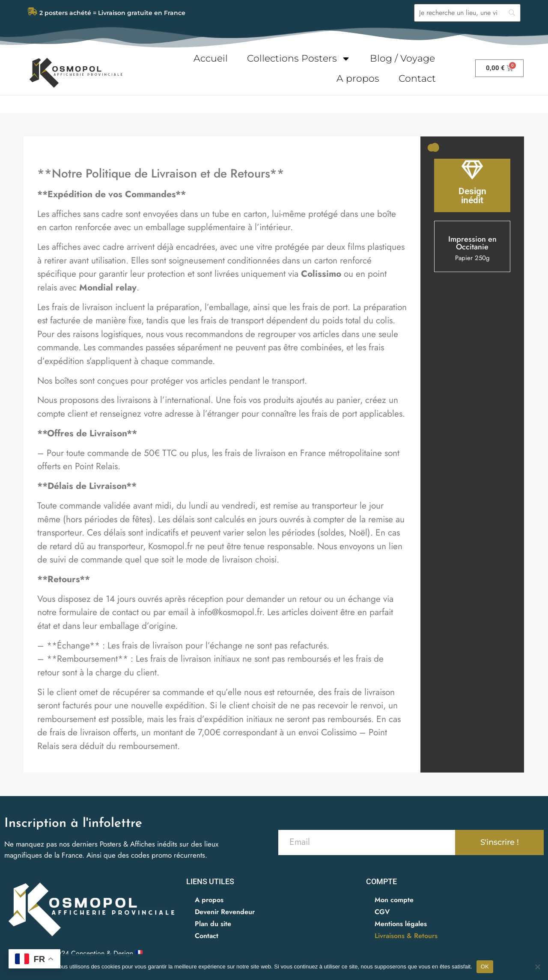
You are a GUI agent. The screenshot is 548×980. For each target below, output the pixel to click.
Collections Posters (299, 59)
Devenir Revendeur (225, 911)
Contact (417, 78)
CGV (382, 911)
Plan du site (213, 923)
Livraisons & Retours (406, 935)
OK (485, 967)
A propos (358, 78)
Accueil (211, 58)
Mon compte (394, 899)
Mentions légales (401, 923)
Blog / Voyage (402, 58)
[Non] (537, 967)
